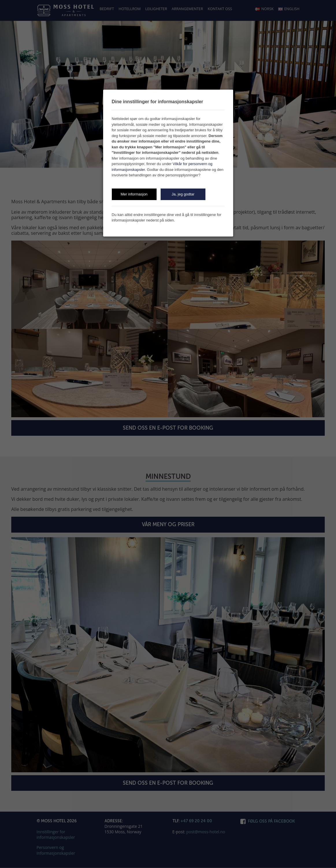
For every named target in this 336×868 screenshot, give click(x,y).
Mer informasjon (134, 194)
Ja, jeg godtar (183, 194)
